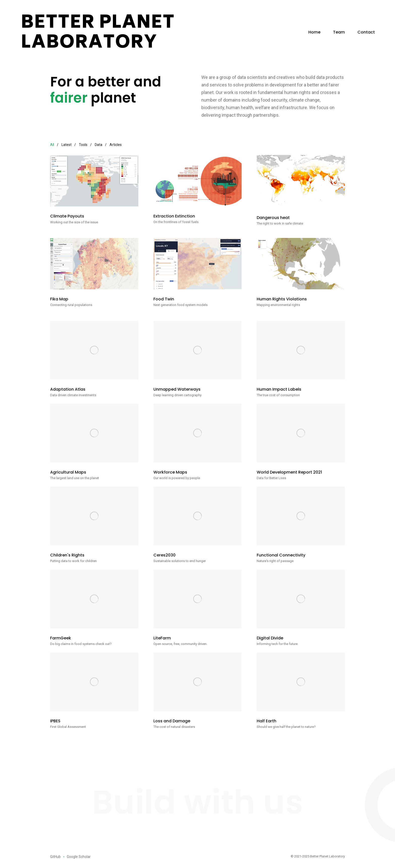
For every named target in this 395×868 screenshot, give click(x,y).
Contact (366, 32)
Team (339, 32)
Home (314, 32)
